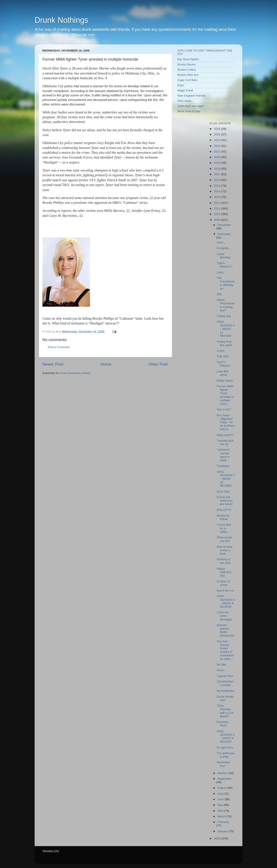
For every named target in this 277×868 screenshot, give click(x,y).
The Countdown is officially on (226, 283)
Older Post (158, 364)
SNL (219, 294)
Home (106, 364)
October (223, 773)
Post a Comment (59, 347)
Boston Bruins (187, 64)
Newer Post (53, 364)
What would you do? (224, 539)
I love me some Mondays (224, 616)
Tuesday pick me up (225, 442)
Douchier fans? (222, 724)
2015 (217, 186)
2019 (217, 163)
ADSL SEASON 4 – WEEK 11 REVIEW (226, 329)
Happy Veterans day (224, 572)
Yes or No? (224, 409)
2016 (217, 180)
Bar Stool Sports (188, 59)
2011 (217, 208)
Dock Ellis (223, 491)
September (225, 779)
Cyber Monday (223, 256)
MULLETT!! (224, 510)
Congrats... (224, 248)
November (224, 234)
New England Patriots (192, 96)
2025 (217, 129)
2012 (217, 203)
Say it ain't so (225, 590)
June (221, 799)
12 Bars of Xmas (223, 583)
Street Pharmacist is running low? (226, 305)
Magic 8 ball (185, 90)
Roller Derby (225, 381)
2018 (217, 169)
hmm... (221, 242)
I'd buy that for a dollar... (224, 528)
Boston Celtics (187, 70)
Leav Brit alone (222, 373)
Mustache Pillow (223, 517)
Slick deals (184, 101)
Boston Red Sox (188, 75)
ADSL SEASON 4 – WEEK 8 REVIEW (226, 737)
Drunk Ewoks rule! (225, 698)
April (221, 811)
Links (220, 272)
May (221, 805)
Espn (181, 85)
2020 (217, 157)
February (223, 822)
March (222, 816)
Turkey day (224, 316)
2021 (217, 151)
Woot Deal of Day (189, 111)
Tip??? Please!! (224, 364)
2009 (217, 220)
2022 (217, 146)
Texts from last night (190, 106)
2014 (217, 191)
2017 (217, 174)
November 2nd (223, 764)
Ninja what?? (225, 435)
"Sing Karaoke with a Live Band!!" (225, 711)
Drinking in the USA (224, 561)
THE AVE (223, 356)
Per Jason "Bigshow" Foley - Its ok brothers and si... (226, 422)
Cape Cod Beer (188, 80)
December (224, 225)
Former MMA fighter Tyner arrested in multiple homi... (225, 395)
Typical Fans (225, 676)
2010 (217, 214)
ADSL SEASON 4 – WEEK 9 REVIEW (226, 601)
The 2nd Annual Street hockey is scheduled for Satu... (225, 650)
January (223, 831)
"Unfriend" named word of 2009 (223, 455)
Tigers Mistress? (225, 265)
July (221, 794)
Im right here (225, 747)
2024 (217, 134)
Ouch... (221, 670)
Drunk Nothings (61, 20)
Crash (221, 351)
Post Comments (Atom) (75, 373)
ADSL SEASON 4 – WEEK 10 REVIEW (226, 479)
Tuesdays (223, 466)
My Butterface (226, 691)
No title (221, 665)
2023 (217, 140)
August (222, 788)
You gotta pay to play (225, 755)
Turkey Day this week (224, 343)
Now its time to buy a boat (225, 550)
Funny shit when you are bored (225, 501)
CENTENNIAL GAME (225, 683)
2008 (217, 838)
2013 (217, 197)
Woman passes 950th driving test (225, 630)
